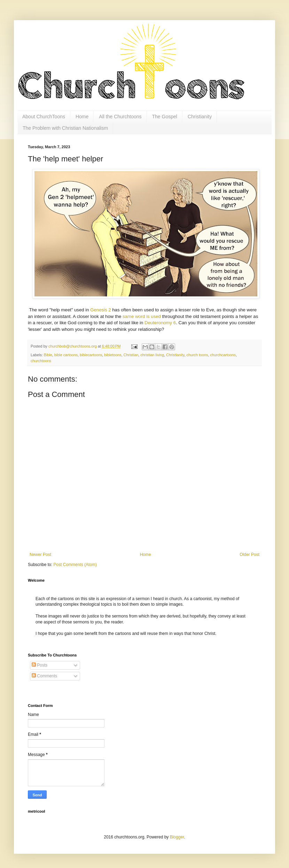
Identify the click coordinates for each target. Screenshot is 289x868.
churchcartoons (223, 355)
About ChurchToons (44, 117)
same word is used (142, 316)
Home (82, 117)
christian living (152, 355)
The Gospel (165, 117)
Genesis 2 (100, 310)
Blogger (177, 837)
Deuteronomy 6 (160, 323)
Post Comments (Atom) (75, 565)
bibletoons (113, 355)
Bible (48, 355)
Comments (44, 676)
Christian (131, 355)
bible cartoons (66, 355)
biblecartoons (91, 355)
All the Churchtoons (120, 117)
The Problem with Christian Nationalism (65, 128)
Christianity (200, 117)
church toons (197, 355)
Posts (40, 665)
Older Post (249, 555)
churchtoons (41, 361)
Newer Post (40, 555)
